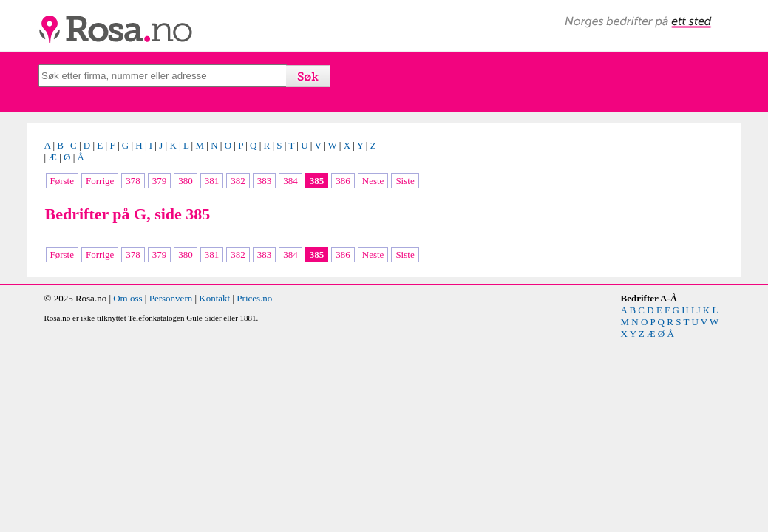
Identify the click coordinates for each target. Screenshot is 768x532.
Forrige (100, 181)
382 (238, 181)
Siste (405, 181)
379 (160, 181)
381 (212, 181)
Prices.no (254, 298)
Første (62, 181)
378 (133, 181)
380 (186, 181)
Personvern (171, 298)
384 (290, 181)
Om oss (128, 298)
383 (265, 181)
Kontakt (214, 298)
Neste (373, 181)
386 (343, 181)
